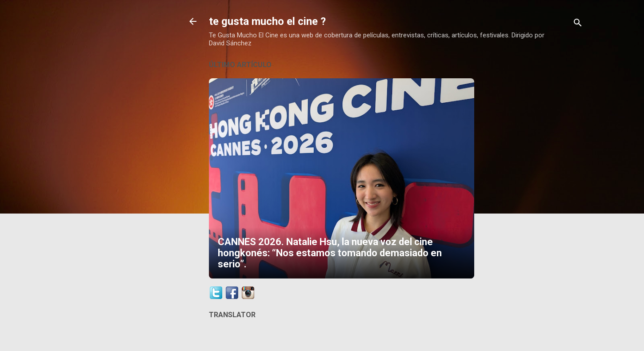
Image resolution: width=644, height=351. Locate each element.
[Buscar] (578, 24)
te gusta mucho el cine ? (267, 21)
